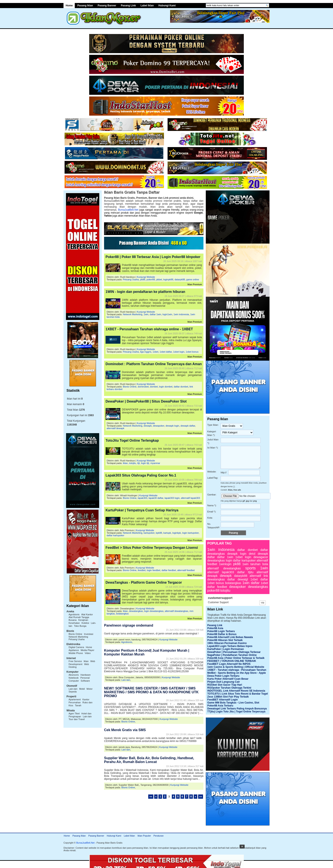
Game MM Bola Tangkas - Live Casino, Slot (233, 703)
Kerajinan (83, 620)
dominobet (143, 387)
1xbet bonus (192, 352)
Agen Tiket (74, 713)
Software (85, 681)
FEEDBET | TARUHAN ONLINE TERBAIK (232, 661)
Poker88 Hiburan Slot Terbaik (225, 640)
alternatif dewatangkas (176, 611)
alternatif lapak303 (190, 498)
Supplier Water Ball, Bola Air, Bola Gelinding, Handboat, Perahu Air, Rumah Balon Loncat (149, 760)
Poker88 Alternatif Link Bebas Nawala (230, 637)
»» (201, 797)
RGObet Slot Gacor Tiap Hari (225, 685)
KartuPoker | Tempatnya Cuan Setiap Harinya (142, 510)
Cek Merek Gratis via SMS (125, 730)
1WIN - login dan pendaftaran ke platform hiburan (145, 292)
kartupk (167, 533)
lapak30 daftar (156, 498)
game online (193, 279)
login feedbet (154, 570)
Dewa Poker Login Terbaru (223, 676)
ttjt (138, 463)
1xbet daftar (166, 352)
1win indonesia (181, 314)
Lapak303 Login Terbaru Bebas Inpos (230, 646)
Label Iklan (147, 6)
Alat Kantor (87, 614)
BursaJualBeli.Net (128, 210)
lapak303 (143, 498)
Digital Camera (76, 647)
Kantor (86, 699)
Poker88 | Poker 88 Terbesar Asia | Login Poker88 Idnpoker (153, 257)
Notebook (74, 678)
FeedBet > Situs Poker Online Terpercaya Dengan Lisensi (152, 548)
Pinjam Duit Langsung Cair (224, 682)
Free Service (75, 661)
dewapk (148, 426)
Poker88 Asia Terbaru (220, 706)
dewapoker (159, 426)
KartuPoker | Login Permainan (226, 649)
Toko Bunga (80, 626)
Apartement (75, 699)
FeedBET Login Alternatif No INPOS (229, 664)
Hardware (86, 675)
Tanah (78, 705)
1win (146, 314)
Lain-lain (73, 689)
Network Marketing (78, 637)
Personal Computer (79, 679)
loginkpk (176, 533)
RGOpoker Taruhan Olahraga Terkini (229, 688)
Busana (73, 620)
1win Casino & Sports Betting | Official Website (236, 667)
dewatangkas (136, 611)
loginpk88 (168, 279)
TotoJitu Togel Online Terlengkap (132, 440)
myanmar (155, 463)
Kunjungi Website (146, 277)
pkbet (159, 279)
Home (69, 6)
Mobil (82, 689)
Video (88, 653)
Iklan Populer (144, 836)
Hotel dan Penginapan (80, 715)
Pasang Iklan (85, 6)
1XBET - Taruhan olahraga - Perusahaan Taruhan (237, 670)
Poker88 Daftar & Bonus (222, 634)
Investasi (89, 634)
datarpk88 (180, 279)
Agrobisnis (74, 614)
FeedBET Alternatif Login (223, 700)
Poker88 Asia (215, 628)
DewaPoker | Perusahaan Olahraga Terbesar (234, 652)
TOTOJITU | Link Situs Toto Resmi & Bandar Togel (238, 694)
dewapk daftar (188, 426)
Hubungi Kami (167, 6)
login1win (167, 314)
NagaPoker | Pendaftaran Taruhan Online (232, 655)
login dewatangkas (154, 611)
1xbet (156, 352)
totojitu (133, 463)
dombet (154, 387)
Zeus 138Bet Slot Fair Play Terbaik (228, 697)
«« (151, 797)
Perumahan (75, 702)
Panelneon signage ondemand (129, 625)
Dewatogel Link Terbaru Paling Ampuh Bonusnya (237, 709)
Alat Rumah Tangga (79, 617)
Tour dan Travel (77, 719)
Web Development (82, 663)
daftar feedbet (169, 570)
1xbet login (179, 352)
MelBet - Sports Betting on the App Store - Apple (237, 673)
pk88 (143, 279)
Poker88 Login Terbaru (221, 631)
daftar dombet (181, 387)
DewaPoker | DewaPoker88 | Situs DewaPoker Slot (146, 401)
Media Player (87, 650)
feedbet (142, 570)
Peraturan (159, 836)
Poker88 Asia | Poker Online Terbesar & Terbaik (236, 658)
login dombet (166, 387)
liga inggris (146, 352)
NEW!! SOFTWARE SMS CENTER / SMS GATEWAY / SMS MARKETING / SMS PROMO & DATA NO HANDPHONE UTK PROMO (151, 692)
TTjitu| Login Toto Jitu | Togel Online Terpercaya (236, 712)
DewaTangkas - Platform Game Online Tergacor (144, 582)
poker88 (151, 279)
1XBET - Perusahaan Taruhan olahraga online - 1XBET (149, 329)
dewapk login (172, 426)
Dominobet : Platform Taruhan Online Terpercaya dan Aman (154, 364)
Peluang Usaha (77, 639)
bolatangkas (122, 614)
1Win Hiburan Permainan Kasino (227, 643)
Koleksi (85, 623)
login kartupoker (190, 533)
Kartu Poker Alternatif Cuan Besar (228, 679)
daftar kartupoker (115, 535)
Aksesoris (74, 675)
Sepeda (73, 692)
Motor (90, 689)
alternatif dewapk (115, 428)
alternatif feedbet (186, 570)
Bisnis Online (75, 634)
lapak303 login (172, 498)
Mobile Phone (76, 653)
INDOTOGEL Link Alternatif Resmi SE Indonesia (236, 691)
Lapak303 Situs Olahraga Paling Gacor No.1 (141, 475)
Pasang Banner (107, 6)
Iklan (86, 661)
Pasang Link (128, 6)
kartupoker (149, 533)
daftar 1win (155, 314)
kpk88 (159, 533)
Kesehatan (74, 623)
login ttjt (145, 463)
